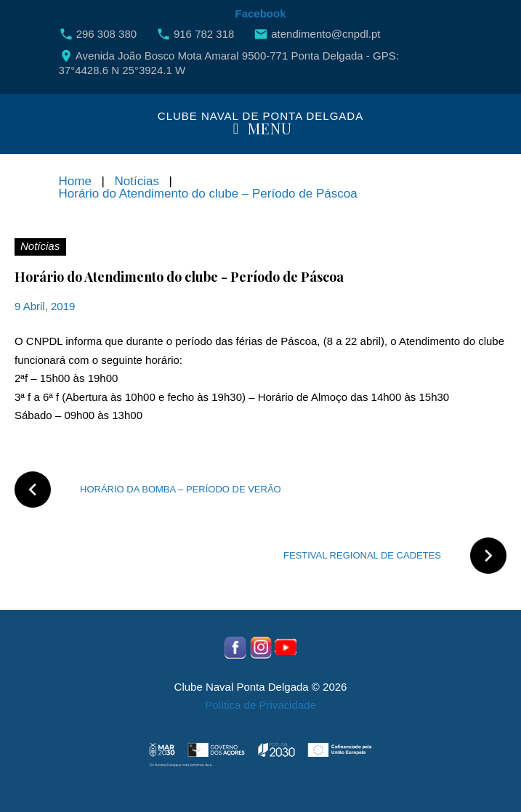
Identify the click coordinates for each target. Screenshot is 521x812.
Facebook (260, 13)
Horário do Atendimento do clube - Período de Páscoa (179, 277)
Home (75, 181)
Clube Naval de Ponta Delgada (260, 116)
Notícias (136, 181)
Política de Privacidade (260, 705)
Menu (260, 130)
